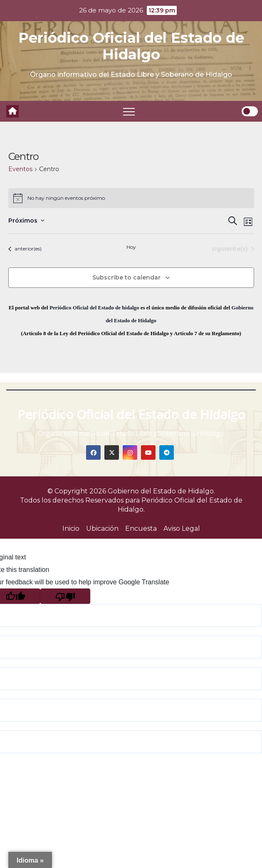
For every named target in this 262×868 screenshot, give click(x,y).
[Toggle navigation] (129, 111)
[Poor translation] (65, 596)
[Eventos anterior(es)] (25, 249)
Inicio (71, 528)
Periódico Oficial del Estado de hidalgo (94, 308)
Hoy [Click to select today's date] (131, 247)
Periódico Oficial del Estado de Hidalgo (131, 46)
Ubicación (102, 528)
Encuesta (141, 528)
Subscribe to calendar (126, 277)
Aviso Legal (182, 528)
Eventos (20, 169)
